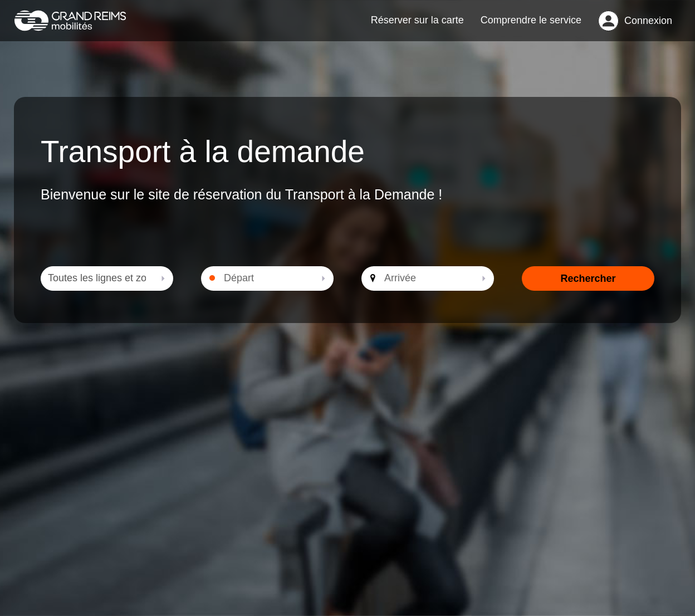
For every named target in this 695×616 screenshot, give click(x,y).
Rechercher (588, 290)
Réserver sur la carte (417, 26)
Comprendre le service (531, 26)
